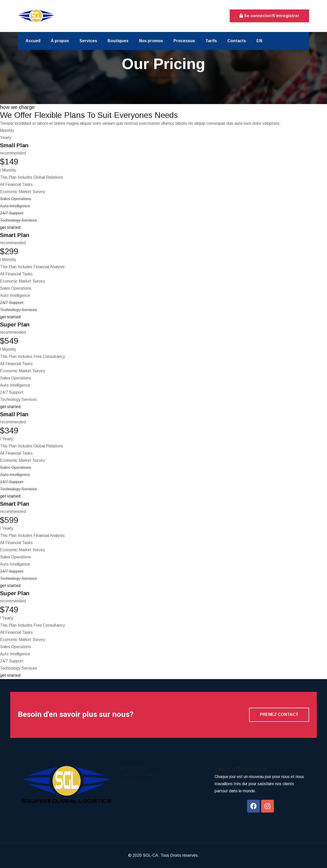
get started (10, 227)
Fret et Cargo (130, 789)
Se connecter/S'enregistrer (269, 16)
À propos (60, 41)
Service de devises (135, 796)
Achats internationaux (137, 775)
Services (88, 41)
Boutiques (118, 41)
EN (259, 41)
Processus (184, 41)
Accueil (33, 41)
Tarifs (211, 41)
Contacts (237, 41)
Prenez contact (279, 714)
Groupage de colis (134, 782)
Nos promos (151, 41)
